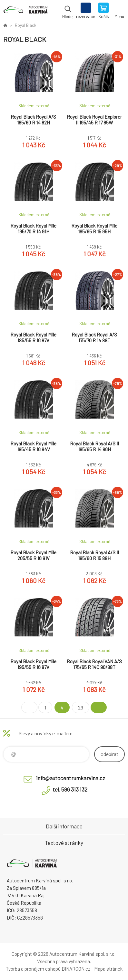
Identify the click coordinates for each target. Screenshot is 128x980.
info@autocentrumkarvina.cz (71, 778)
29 (81, 707)
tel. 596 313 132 (70, 789)
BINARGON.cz (76, 969)
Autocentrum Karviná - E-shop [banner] (25, 11)
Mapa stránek (108, 969)
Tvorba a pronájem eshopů (33, 969)
